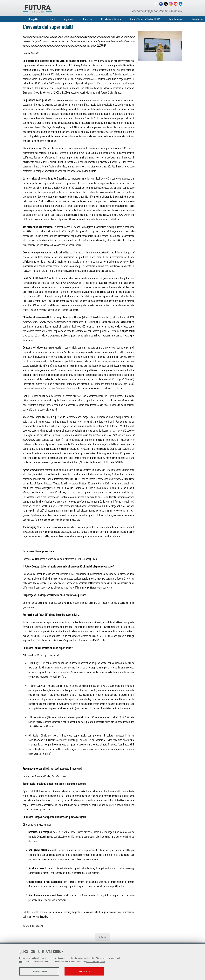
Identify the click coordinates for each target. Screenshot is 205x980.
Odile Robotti (32, 912)
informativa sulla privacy (95, 962)
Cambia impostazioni (41, 972)
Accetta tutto (92, 972)
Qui (20, 962)
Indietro (102, 937)
